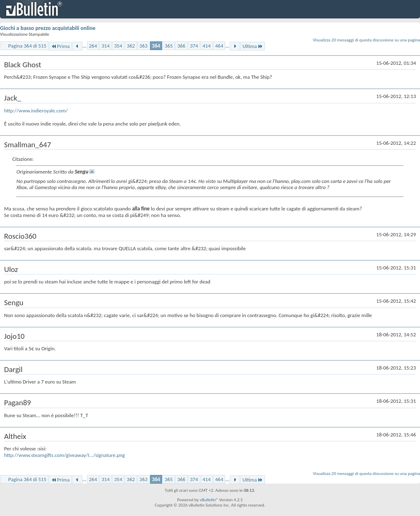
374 (194, 46)
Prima (60, 46)
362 (131, 46)
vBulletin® (209, 500)
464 (219, 46)
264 (93, 46)
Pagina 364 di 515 (27, 46)
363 (144, 46)
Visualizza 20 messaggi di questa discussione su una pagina (366, 40)
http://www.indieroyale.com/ (36, 111)
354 (118, 46)
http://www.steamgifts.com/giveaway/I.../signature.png (64, 455)
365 (169, 46)
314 (105, 46)
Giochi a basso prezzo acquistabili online (48, 28)
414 (207, 46)
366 (181, 46)
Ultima (253, 46)
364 (156, 46)
